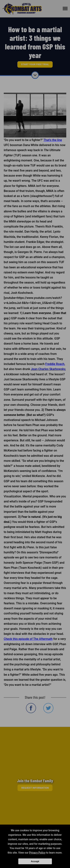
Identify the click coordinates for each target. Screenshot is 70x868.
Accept (35, 861)
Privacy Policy (37, 853)
